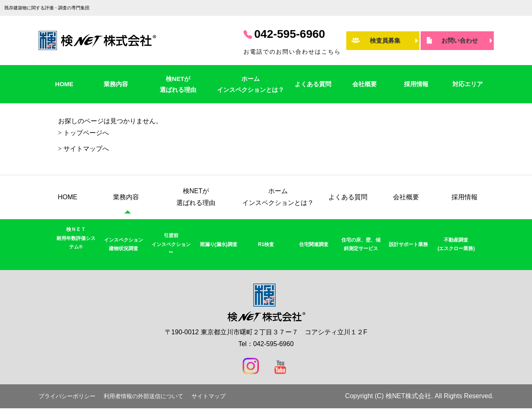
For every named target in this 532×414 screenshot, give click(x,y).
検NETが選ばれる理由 (178, 84)
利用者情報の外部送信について (143, 396)
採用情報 (416, 84)
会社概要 (365, 84)
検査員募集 (385, 40)
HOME (64, 84)
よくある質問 (313, 84)
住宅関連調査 (314, 244)
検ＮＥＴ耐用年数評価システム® (76, 238)
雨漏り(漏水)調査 (219, 244)
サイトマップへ (86, 149)
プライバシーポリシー (67, 396)
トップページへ (86, 133)
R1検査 (266, 244)
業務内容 (116, 84)
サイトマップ (208, 396)
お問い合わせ (460, 40)
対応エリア (468, 84)
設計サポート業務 (408, 244)
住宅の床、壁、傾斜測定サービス (361, 244)
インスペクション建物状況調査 (124, 244)
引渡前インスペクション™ (171, 244)
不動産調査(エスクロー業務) (456, 244)
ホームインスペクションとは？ (251, 84)
